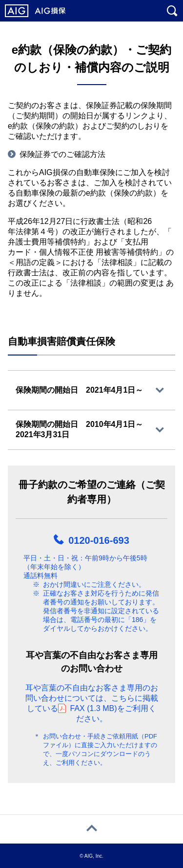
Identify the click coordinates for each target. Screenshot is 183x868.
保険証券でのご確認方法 (62, 154)
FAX (93, 708)
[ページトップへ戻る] (91, 829)
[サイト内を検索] (172, 11)
